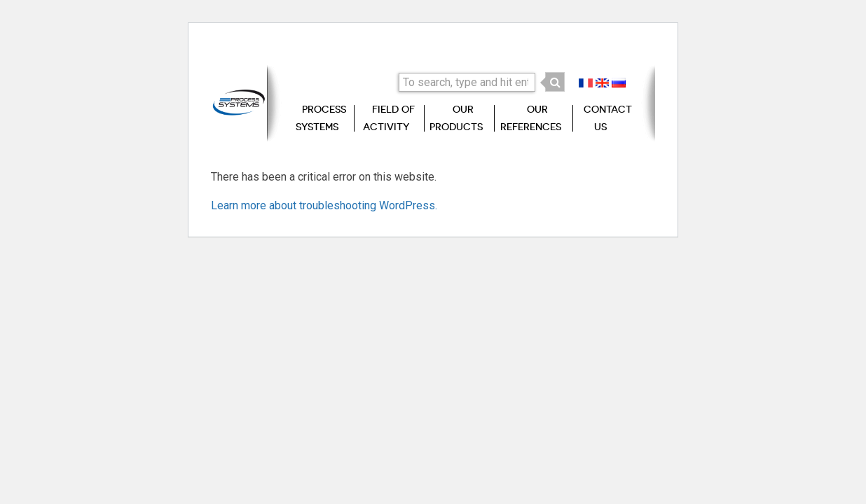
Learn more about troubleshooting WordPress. (324, 205)
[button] (555, 82)
